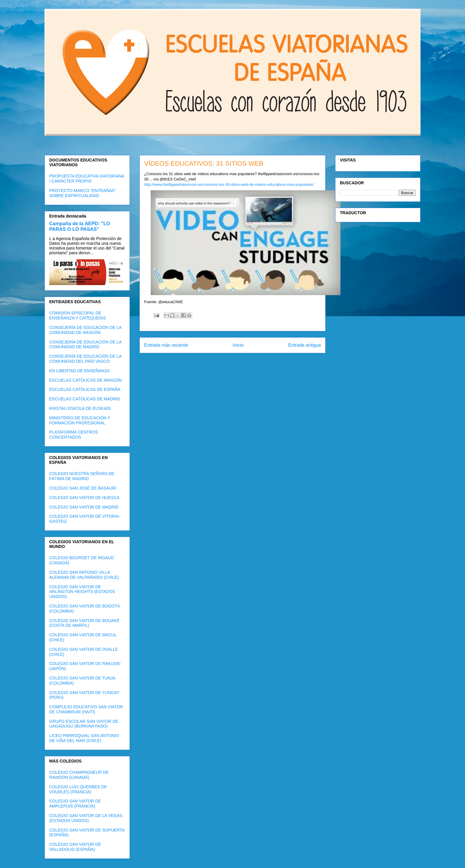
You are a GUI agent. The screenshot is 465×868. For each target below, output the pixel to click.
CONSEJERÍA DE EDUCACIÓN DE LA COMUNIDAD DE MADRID (85, 345)
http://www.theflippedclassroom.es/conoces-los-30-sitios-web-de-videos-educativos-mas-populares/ (229, 184)
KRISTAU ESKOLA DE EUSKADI (80, 408)
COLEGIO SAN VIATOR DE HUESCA (84, 498)
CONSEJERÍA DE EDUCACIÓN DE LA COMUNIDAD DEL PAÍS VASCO (85, 359)
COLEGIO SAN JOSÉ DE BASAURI (83, 488)
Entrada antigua (305, 345)
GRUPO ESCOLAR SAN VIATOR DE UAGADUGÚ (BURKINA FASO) (84, 724)
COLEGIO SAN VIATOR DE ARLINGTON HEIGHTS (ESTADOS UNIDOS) (82, 592)
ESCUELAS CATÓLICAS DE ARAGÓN (85, 380)
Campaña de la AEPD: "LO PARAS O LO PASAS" (80, 226)
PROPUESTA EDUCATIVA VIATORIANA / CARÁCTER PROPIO (87, 179)
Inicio (238, 345)
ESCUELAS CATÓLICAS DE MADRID (85, 399)
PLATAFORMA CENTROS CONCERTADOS (74, 435)
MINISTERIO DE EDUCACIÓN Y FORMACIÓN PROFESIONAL (80, 420)
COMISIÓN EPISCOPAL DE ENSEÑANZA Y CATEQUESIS (78, 315)
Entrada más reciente (166, 345)
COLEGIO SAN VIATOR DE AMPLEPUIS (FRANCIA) (75, 804)
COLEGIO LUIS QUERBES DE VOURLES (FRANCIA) (78, 789)
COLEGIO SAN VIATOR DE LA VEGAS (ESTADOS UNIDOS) (86, 818)
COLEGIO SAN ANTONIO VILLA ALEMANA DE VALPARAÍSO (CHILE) (84, 575)
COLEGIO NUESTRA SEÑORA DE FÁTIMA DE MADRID (82, 476)
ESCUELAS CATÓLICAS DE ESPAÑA (85, 389)
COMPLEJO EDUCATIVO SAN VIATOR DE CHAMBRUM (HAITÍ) (86, 709)
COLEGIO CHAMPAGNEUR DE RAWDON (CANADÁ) (79, 775)
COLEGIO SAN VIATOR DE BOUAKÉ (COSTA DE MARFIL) (84, 623)
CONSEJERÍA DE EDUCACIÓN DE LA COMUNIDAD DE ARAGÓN (85, 330)
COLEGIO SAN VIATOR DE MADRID (84, 507)
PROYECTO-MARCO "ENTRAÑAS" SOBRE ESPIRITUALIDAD (83, 193)
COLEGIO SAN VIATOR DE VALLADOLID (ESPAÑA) (75, 847)
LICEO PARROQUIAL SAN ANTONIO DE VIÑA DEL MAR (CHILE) (84, 738)
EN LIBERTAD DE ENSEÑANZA (79, 371)
